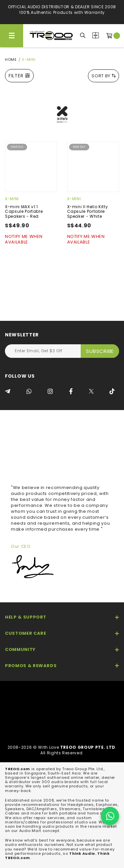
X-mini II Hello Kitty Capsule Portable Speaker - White (88, 211)
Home (11, 59)
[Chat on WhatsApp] (110, 816)
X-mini (12, 199)
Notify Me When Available (24, 240)
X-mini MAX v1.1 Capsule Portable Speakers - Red (24, 211)
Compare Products (96, 35)
